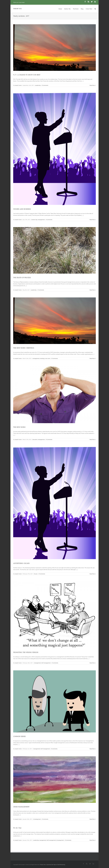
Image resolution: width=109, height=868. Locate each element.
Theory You (43, 865)
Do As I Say (17, 828)
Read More (92, 85)
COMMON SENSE (19, 736)
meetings (42, 358)
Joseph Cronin (18, 85)
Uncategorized (37, 819)
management (41, 220)
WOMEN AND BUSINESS (22, 209)
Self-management (46, 663)
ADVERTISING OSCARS (21, 563)
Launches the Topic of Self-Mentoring (56, 865)
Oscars (36, 574)
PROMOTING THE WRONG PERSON (26, 652)
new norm (48, 358)
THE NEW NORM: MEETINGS (24, 348)
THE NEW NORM (19, 427)
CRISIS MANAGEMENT (21, 807)
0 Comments (45, 85)
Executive (35, 439)
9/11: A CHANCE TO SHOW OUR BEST (27, 75)
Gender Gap (34, 220)
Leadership (38, 85)
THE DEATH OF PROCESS (22, 278)
